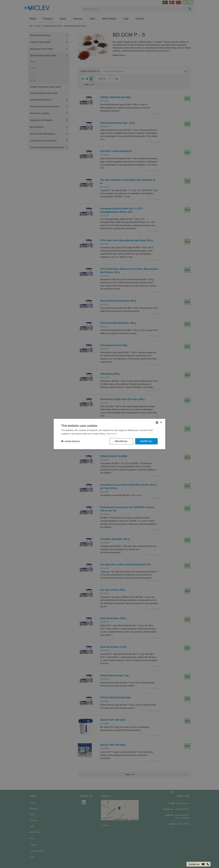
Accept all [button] (146, 441)
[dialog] (109, 434)
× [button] (161, 422)
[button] (71, 441)
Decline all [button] (121, 441)
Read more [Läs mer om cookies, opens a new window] (111, 434)
